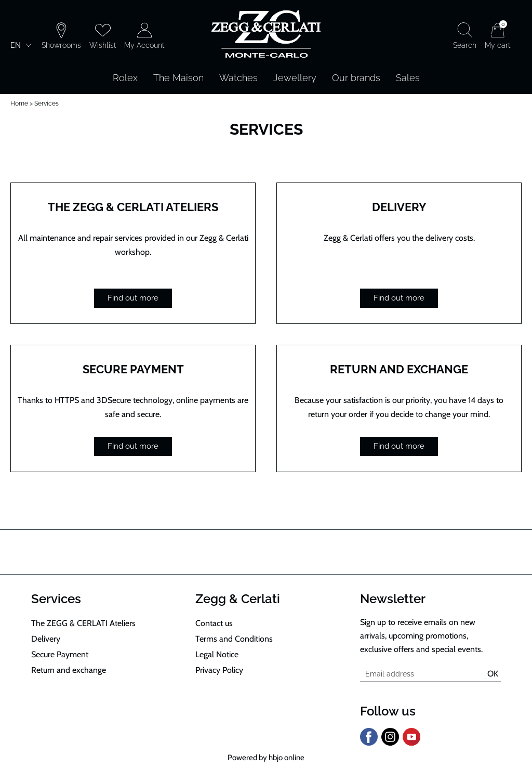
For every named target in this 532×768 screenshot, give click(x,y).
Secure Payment (133, 369)
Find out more (133, 298)
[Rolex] (520, 35)
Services (56, 599)
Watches (238, 78)
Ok (493, 674)
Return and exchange (399, 369)
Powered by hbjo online (266, 758)
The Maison (178, 78)
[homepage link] (266, 35)
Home (19, 103)
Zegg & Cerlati (238, 599)
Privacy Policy (219, 670)
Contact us (214, 623)
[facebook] (369, 744)
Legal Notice (217, 654)
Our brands (356, 78)
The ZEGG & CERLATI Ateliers (133, 207)
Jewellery (295, 78)
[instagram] (390, 744)
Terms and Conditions (234, 639)
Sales (408, 78)
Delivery (399, 207)
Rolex (125, 78)
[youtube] (411, 744)
